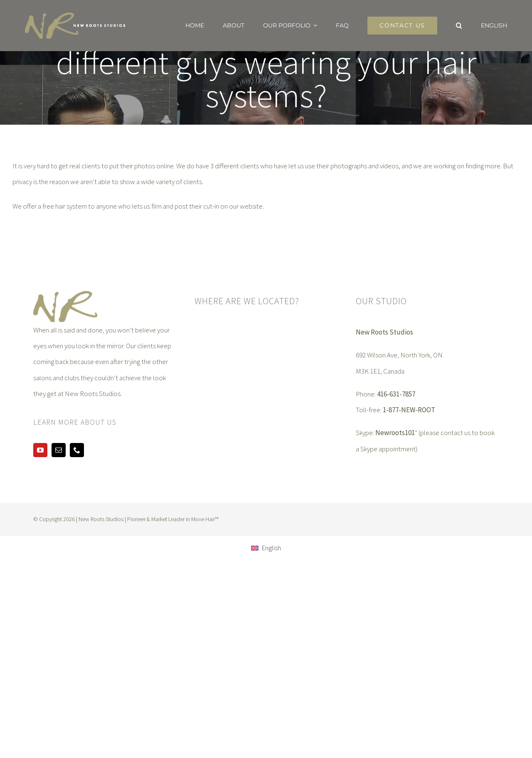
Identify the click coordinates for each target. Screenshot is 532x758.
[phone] (77, 450)
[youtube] (40, 450)
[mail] (59, 450)
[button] (459, 25)
